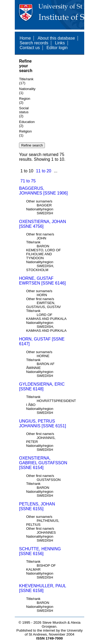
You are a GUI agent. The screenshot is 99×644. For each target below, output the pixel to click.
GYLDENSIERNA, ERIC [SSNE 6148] (42, 387)
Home (25, 38)
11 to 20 (44, 171)
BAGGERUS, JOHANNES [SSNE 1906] (43, 191)
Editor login (57, 48)
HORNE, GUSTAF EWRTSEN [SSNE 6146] (42, 281)
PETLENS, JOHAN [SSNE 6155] (37, 506)
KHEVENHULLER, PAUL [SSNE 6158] (43, 588)
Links (60, 43)
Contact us (30, 48)
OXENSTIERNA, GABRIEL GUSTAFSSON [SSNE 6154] (43, 463)
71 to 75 (28, 181)
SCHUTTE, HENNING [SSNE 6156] (40, 551)
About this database (56, 38)
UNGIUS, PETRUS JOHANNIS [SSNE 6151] (43, 423)
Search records (34, 43)
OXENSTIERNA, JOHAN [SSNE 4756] (43, 224)
